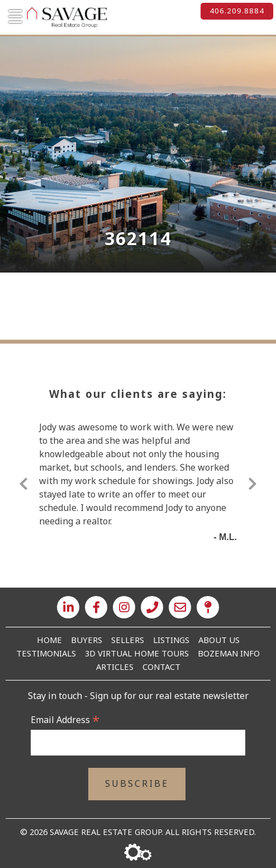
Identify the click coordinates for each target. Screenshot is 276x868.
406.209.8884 (237, 11)
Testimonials (46, 653)
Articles (115, 667)
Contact (161, 667)
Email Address (65, 720)
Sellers (128, 640)
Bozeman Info (229, 653)
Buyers (87, 640)
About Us (219, 640)
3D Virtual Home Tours (137, 653)
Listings (171, 640)
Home (49, 640)
